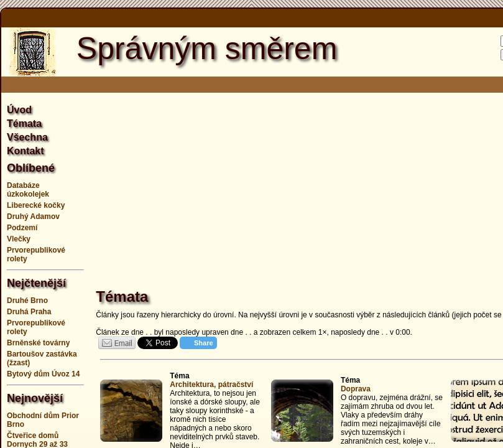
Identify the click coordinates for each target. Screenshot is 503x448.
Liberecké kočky (36, 205)
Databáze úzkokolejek (28, 190)
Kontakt (25, 151)
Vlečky (19, 239)
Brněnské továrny (38, 343)
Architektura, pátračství (211, 385)
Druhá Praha (29, 312)
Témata (24, 124)
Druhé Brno (27, 301)
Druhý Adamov (33, 217)
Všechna (27, 137)
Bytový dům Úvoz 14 (43, 374)
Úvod (19, 110)
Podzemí (22, 228)
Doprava (356, 389)
